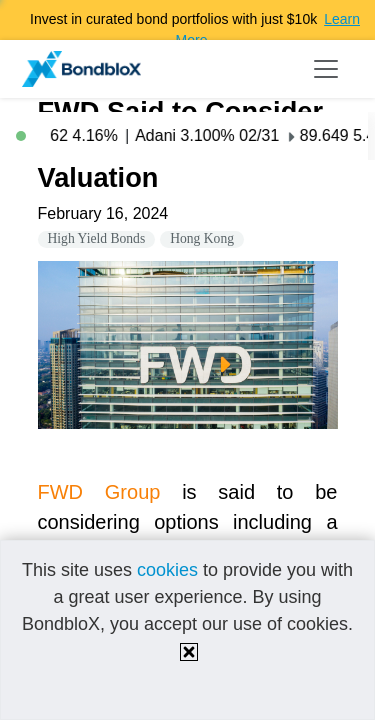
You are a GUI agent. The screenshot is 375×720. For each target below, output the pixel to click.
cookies (167, 570)
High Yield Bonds (97, 238)
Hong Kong (202, 238)
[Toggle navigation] (326, 69)
